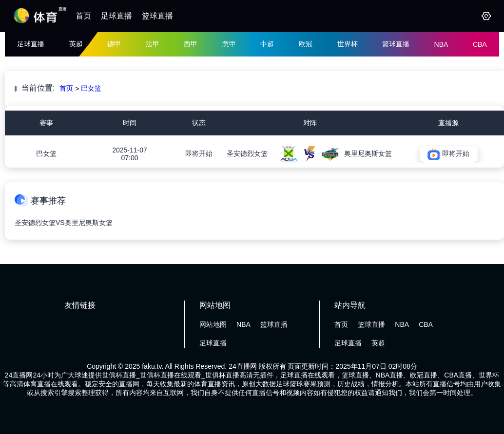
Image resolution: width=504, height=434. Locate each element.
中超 (267, 44)
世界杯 (348, 44)
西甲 (191, 44)
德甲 (114, 44)
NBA (441, 44)
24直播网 (243, 366)
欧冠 (306, 44)
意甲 (229, 44)
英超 (76, 44)
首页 (83, 16)
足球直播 (116, 16)
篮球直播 (157, 16)
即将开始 (199, 153)
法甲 (153, 44)
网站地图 (213, 324)
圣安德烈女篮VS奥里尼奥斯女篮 (64, 223)
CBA (480, 44)
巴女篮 (91, 88)
